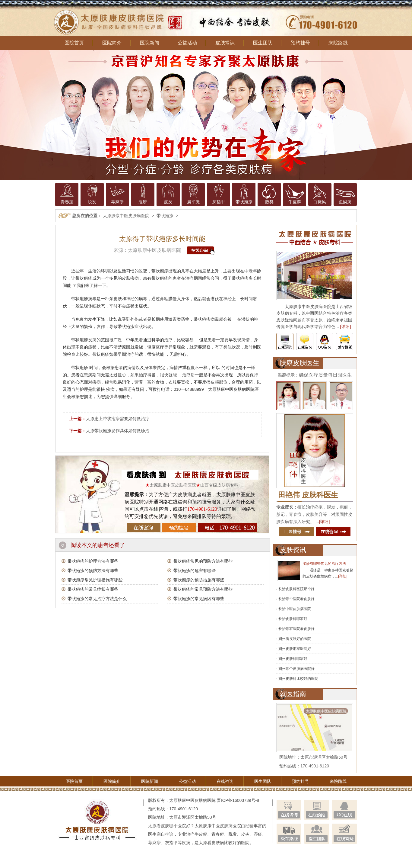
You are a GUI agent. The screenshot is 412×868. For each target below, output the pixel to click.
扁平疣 (193, 202)
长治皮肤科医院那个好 (296, 589)
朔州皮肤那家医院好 (295, 649)
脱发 (92, 202)
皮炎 (168, 202)
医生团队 (263, 43)
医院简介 (112, 43)
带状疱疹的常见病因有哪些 (199, 599)
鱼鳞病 (345, 202)
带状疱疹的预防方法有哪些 (93, 571)
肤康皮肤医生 (299, 363)
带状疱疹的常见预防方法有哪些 (203, 589)
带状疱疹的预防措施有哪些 (199, 580)
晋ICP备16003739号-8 (238, 800)
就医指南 (293, 694)
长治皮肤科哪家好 (293, 619)
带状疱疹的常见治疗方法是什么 (97, 599)
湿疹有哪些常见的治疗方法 (324, 564)
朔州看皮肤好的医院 (295, 639)
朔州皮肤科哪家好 (293, 659)
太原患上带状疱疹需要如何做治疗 (118, 419)
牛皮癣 (295, 202)
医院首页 (74, 43)
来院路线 (338, 43)
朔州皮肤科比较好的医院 (298, 679)
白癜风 (320, 202)
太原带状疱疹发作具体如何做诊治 (118, 431)
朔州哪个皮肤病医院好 (296, 669)
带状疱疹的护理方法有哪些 (93, 561)
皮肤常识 (225, 43)
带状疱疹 (244, 202)
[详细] (346, 326)
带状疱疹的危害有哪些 (195, 571)
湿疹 (143, 202)
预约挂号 (300, 43)
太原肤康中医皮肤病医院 (126, 216)
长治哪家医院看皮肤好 (296, 629)
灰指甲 (219, 202)
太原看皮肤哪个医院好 (169, 826)
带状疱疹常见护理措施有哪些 (95, 580)
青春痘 (67, 202)
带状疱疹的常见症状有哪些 (93, 589)
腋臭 (269, 202)
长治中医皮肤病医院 (295, 609)
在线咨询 (225, 781)
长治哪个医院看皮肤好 (296, 599)
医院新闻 (150, 43)
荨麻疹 (117, 202)
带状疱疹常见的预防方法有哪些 (203, 561)
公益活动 (187, 43)
